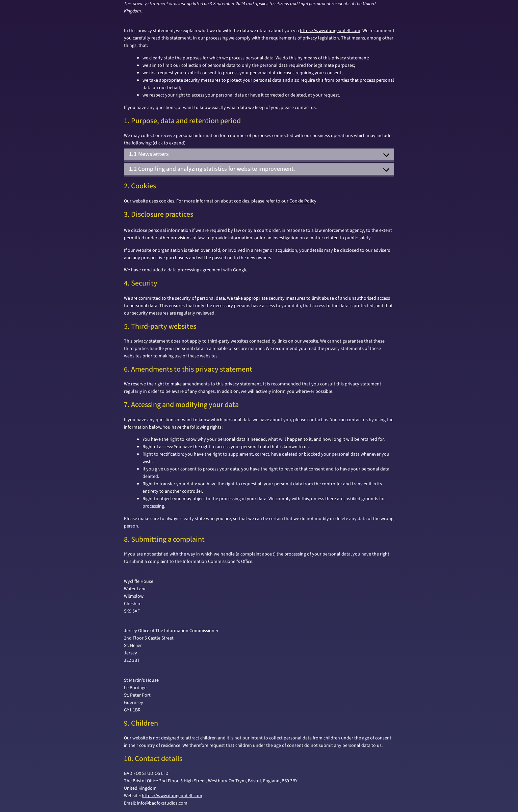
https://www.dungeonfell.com (330, 31)
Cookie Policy (303, 201)
